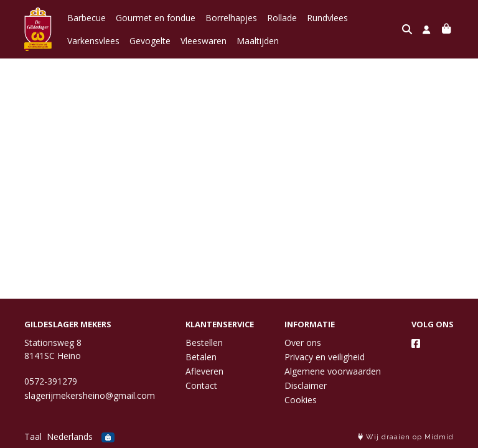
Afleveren (204, 371)
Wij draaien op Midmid (406, 437)
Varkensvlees (93, 41)
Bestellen (204, 343)
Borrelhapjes (231, 18)
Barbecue (87, 18)
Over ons (303, 343)
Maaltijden (258, 41)
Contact (201, 385)
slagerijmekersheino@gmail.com (90, 395)
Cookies (301, 400)
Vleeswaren (204, 41)
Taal (33, 436)
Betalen (201, 357)
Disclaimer (306, 385)
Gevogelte (150, 41)
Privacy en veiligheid (325, 357)
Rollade (282, 18)
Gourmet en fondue (156, 18)
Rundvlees (327, 18)
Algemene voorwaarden (333, 371)
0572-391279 (51, 381)
